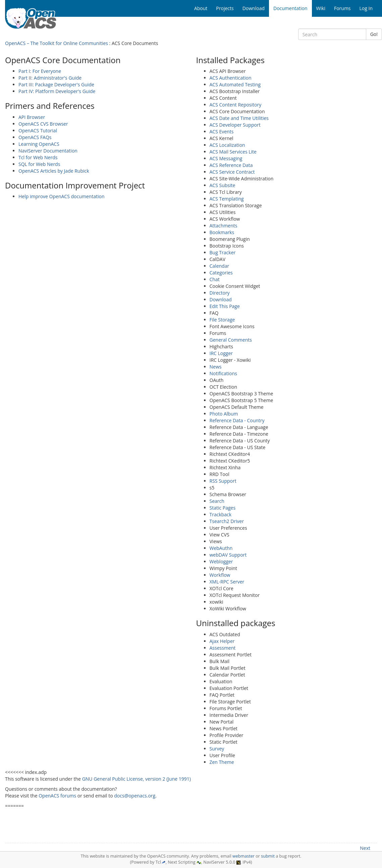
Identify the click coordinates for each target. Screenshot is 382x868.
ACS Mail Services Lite (233, 152)
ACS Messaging (226, 158)
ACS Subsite (223, 185)
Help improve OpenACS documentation (62, 196)
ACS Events (222, 132)
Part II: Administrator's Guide (50, 78)
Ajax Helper (222, 641)
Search (217, 501)
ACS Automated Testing (235, 84)
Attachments (224, 226)
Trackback (221, 514)
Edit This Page (225, 306)
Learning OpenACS (39, 144)
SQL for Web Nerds (39, 164)
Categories (221, 273)
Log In (366, 8)
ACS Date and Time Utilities (239, 118)
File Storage (222, 320)
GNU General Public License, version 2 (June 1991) (137, 779)
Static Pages (223, 508)
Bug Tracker (223, 252)
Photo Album (224, 414)
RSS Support (223, 481)
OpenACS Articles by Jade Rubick (54, 171)
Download (221, 299)
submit (268, 856)
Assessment (223, 648)
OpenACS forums (57, 796)
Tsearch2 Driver (227, 521)
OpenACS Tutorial (38, 131)
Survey (217, 749)
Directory (220, 293)
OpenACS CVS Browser (43, 124)
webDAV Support (228, 555)
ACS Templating (227, 199)
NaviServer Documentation (48, 151)
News (216, 367)
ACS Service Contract (232, 172)
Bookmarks (222, 232)
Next (365, 848)
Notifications (223, 373)
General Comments (231, 340)
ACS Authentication (231, 78)
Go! (374, 34)
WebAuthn (221, 548)
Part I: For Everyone (40, 71)
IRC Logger (221, 353)
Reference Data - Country (237, 420)
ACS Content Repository (236, 105)
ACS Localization (227, 145)
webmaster (243, 856)
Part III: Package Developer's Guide (56, 84)
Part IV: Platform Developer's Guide (57, 91)
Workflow (220, 575)
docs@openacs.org (135, 796)
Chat (215, 279)
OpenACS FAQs (35, 137)
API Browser (32, 117)
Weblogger (221, 561)
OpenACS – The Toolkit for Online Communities (57, 43)
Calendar (220, 266)
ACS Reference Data (231, 165)
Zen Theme (222, 762)
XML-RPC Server (227, 582)
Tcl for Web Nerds (38, 157)
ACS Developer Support (235, 125)
